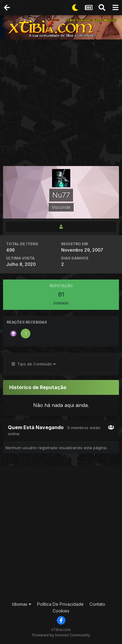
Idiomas (22, 604)
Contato (97, 604)
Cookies (61, 611)
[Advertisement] (61, 103)
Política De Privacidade (60, 604)
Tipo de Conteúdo (34, 364)
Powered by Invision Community (61, 635)
